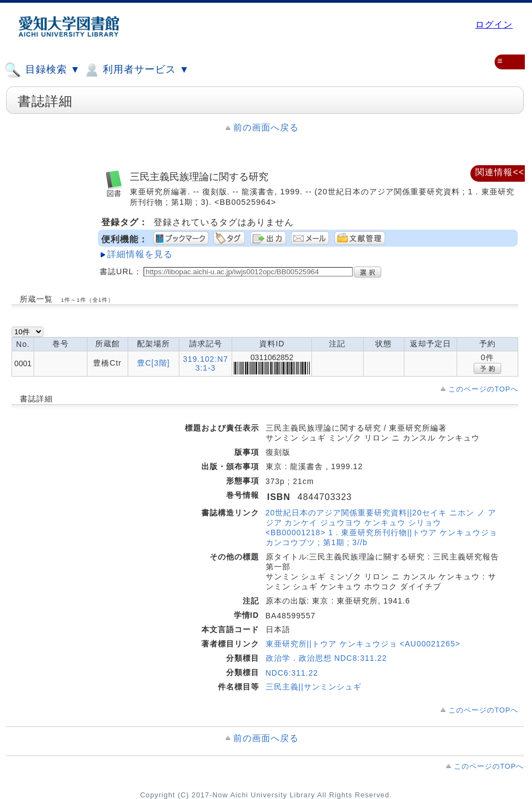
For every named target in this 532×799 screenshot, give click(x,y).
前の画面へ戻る (266, 127)
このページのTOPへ (483, 389)
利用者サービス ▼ (136, 70)
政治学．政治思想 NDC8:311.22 (327, 658)
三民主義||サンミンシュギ (314, 687)
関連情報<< (500, 172)
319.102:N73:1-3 (205, 363)
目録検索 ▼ (42, 70)
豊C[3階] (153, 363)
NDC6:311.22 (292, 673)
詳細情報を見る (140, 254)
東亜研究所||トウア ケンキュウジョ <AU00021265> (363, 644)
